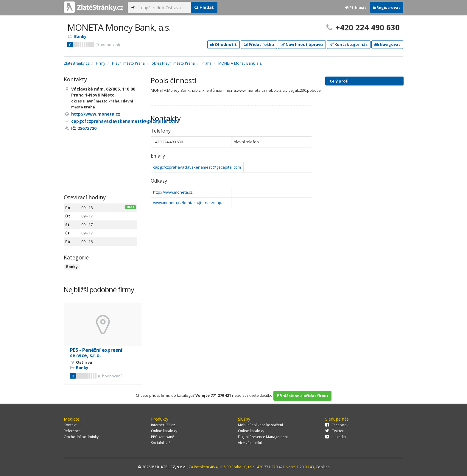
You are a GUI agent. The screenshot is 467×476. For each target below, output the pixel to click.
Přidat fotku (259, 44)
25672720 (87, 128)
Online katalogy (164, 431)
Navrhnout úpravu (302, 44)
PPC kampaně (163, 437)
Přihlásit (356, 7)
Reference (72, 431)
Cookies (323, 467)
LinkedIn (336, 437)
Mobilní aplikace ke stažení (260, 425)
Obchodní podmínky (81, 437)
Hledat (204, 7)
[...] (165, 7)
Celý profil (340, 81)
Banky (80, 36)
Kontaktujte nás (349, 44)
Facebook (337, 425)
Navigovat (387, 44)
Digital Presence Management (263, 437)
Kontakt (70, 425)
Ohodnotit (224, 44)
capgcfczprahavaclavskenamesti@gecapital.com (197, 167)
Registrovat (387, 7)
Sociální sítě (161, 443)
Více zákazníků (250, 443)
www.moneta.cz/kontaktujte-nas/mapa (188, 203)
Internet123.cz (163, 425)
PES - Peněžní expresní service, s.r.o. (96, 353)
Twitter (334, 431)
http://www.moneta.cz (173, 192)
